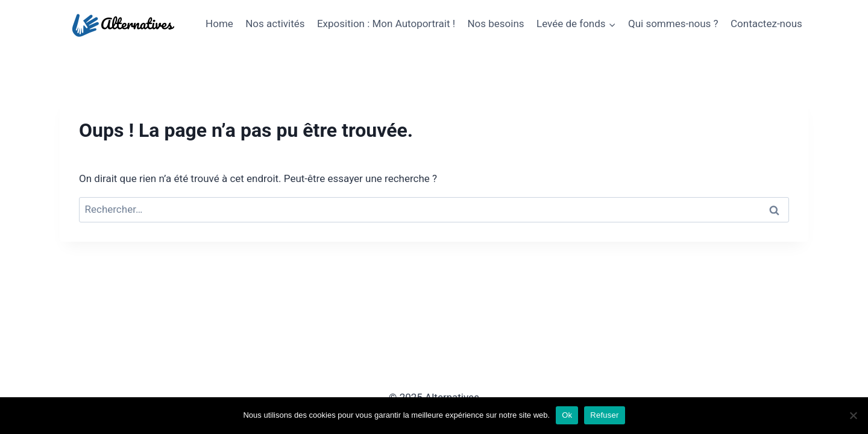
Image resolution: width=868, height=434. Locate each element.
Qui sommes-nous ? (673, 24)
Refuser (604, 415)
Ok (567, 415)
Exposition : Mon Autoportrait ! (386, 24)
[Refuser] (853, 415)
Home (219, 24)
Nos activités (275, 24)
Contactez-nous (766, 24)
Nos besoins (495, 24)
